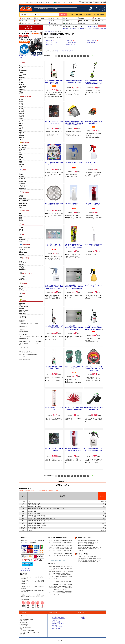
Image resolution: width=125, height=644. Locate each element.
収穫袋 (20, 163)
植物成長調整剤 (22, 239)
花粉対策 (102, 15)
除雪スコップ (22, 303)
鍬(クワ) (21, 81)
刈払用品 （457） (50, 40)
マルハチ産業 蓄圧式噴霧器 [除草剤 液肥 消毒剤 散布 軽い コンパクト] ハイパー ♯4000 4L (54, 82)
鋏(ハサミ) (21, 67)
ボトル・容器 (22, 149)
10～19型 (21, 100)
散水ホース (21, 173)
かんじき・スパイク (23, 307)
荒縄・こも (21, 160)
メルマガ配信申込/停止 (58, 627)
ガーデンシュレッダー (24, 200)
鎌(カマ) (21, 79)
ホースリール (22, 178)
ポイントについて (56, 628)
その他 (20, 166)
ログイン (81, 27)
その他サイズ (22, 139)
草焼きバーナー (22, 207)
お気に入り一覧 (66, 27)
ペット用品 (23, 21)
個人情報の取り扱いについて (85, 29)
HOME (46, 31)
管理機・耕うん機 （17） (92, 42)
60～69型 (21, 108)
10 (85, 56)
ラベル (20, 153)
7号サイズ (21, 127)
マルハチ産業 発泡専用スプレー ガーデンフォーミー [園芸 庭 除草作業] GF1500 (94, 450)
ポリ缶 (20, 151)
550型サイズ (21, 117)
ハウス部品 (21, 265)
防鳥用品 (21, 221)
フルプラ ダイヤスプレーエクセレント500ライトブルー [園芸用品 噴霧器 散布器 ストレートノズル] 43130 (54, 287)
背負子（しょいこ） (23, 290)
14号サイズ (21, 137)
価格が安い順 (63, 51)
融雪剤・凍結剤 (22, 314)
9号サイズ (21, 131)
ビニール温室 (22, 276)
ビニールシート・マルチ (24, 248)
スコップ (21, 72)
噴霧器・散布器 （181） (92, 40)
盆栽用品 (21, 93)
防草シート (21, 255)
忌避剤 (20, 214)
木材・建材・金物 (97, 21)
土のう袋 (21, 227)
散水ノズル (21, 175)
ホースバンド (22, 187)
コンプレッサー (87, 15)
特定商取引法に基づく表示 (100, 29)
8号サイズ (21, 129)
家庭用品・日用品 (68, 21)
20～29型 (21, 101)
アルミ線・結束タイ (23, 146)
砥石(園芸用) (22, 90)
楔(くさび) (21, 91)
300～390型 (21, 113)
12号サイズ (21, 134)
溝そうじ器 (21, 84)
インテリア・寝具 (24, 23)
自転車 (37, 23)
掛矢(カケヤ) (22, 78)
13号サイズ (21, 136)
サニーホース (22, 180)
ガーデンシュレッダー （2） (52, 42)
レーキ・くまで (22, 74)
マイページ (75, 27)
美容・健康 (52, 23)
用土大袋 (21, 231)
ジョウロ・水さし (23, 182)
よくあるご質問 (69, 2)
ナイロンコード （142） (72, 42)
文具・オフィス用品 (83, 21)
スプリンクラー (22, 183)
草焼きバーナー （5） (71, 44)
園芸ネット (21, 251)
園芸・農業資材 (51, 31)
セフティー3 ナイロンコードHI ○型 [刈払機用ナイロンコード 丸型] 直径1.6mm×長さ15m (94, 369)
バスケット (21, 266)
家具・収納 (37, 21)
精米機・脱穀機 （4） (51, 44)
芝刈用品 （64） (70, 40)
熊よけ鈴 (21, 287)
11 (88, 56)
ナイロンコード (22, 202)
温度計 (20, 154)
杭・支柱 (21, 158)
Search (63, 15)
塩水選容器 (21, 268)
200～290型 (21, 112)
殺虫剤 (20, 217)
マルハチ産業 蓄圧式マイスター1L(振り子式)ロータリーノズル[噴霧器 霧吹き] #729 (74, 328)
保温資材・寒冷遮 (23, 253)
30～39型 (21, 103)
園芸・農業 (67, 18)
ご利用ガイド (58, 2)
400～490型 (21, 115)
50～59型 (21, 107)
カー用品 (52, 21)
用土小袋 (21, 229)
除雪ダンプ (21, 308)
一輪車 (20, 297)
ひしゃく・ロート (23, 185)
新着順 (56, 51)
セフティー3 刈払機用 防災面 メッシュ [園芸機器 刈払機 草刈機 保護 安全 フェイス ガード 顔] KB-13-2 (74, 123)
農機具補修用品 (22, 270)
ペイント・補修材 (39, 18)
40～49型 (21, 105)
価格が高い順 (70, 51)
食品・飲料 (96, 18)
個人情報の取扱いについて (59, 617)
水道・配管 (81, 23)
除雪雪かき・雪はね (23, 310)
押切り (20, 76)
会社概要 (83, 617)
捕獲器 (20, 219)
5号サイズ (21, 124)
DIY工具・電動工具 (25, 18)
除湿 (98, 15)
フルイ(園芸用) (22, 148)
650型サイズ (21, 119)
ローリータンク (22, 189)
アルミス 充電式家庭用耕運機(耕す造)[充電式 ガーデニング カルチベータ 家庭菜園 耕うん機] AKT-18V (94, 82)
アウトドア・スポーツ (54, 18)
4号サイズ (21, 122)
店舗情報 (83, 619)
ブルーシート (22, 249)
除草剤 (20, 238)
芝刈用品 (21, 197)
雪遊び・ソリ (22, 312)
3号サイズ (21, 120)
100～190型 (21, 110)
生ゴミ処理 (21, 165)
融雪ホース (21, 305)
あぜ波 (20, 261)
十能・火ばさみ (22, 86)
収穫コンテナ (22, 161)
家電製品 (81, 18)
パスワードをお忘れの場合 (91, 27)
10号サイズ (21, 132)
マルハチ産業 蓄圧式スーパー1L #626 (74, 162)
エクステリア (96, 23)
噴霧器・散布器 (22, 199)
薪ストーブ (94, 15)
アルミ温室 (21, 278)
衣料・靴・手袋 (68, 23)
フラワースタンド (23, 280)
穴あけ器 (21, 83)
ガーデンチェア (22, 263)
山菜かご (21, 288)
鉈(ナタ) (21, 69)
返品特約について (56, 625)
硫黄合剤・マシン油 (23, 241)
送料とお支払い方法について (70, 29)
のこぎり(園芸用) (23, 71)
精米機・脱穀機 (22, 206)
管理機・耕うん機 (23, 204)
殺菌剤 (20, 216)
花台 (20, 156)
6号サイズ (21, 125)
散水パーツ (21, 177)
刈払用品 (21, 195)
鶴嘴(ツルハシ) (22, 88)
